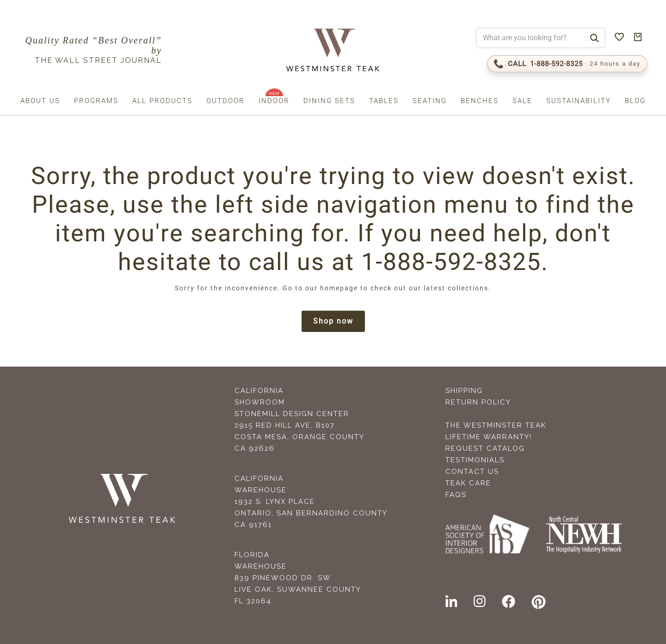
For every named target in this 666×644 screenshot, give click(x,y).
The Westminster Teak (496, 425)
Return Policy (478, 402)
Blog (635, 101)
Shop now (333, 321)
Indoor (274, 101)
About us (40, 101)
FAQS (456, 495)
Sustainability (579, 101)
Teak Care (468, 483)
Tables (384, 101)
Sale (522, 101)
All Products (162, 101)
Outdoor (225, 101)
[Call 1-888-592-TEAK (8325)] (567, 64)
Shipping (464, 391)
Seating (430, 101)
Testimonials (475, 460)
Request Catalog (485, 448)
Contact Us (472, 472)
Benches (480, 101)
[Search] (594, 38)
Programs (96, 101)
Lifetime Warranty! (489, 437)
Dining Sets (329, 101)
